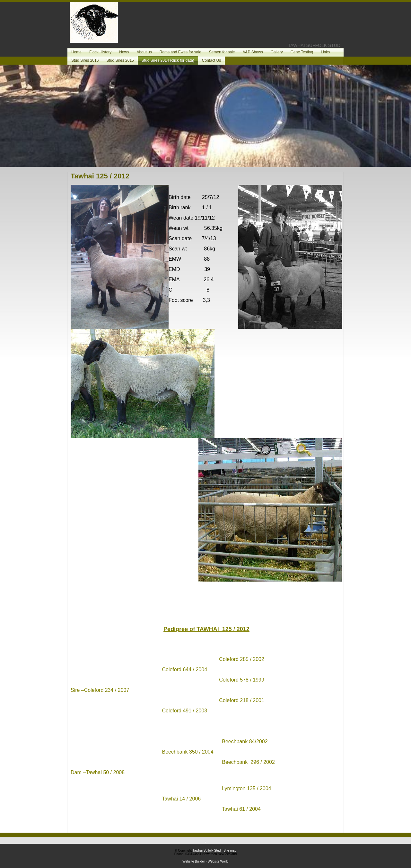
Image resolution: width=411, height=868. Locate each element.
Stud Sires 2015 (120, 60)
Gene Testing (302, 52)
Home (76, 52)
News (124, 52)
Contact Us (211, 60)
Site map (230, 850)
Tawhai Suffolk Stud (207, 850)
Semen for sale (222, 52)
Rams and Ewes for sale (180, 52)
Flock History (100, 52)
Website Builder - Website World (205, 861)
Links (325, 52)
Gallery (277, 52)
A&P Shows (253, 52)
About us (144, 52)
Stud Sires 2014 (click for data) (168, 60)
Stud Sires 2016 (85, 60)
